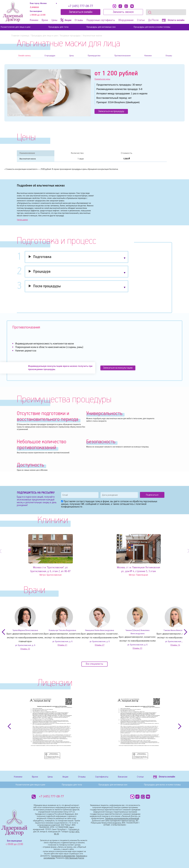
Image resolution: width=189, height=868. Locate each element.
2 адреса (34, 7)
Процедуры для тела (58, 27)
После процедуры (47, 287)
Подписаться (152, 495)
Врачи (45, 20)
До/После (153, 20)
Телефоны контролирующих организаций (122, 819)
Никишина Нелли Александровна (100, 631)
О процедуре (50, 56)
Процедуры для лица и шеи (44, 36)
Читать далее (22, 220)
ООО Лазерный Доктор (75, 859)
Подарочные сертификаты (101, 20)
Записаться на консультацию (120, 368)
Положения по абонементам (63, 856)
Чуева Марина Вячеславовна (25, 631)
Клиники (34, 20)
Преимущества (94, 56)
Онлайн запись (24, 56)
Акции (64, 778)
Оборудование (126, 20)
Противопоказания (122, 56)
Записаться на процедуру (114, 112)
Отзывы (79, 20)
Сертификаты (100, 778)
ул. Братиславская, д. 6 (25, 646)
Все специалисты (95, 666)
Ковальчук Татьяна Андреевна (62, 631)
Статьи (141, 20)
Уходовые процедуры (70, 36)
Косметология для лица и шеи (16, 27)
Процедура (42, 272)
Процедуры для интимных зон (101, 27)
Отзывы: (25, 650)
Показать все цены (102, 79)
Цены (54, 20)
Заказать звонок (123, 12)
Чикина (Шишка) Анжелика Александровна (140, 631)
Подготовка (42, 258)
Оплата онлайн (173, 20)
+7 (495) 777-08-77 (81, 6)
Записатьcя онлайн (81, 12)
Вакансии (121, 778)
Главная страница (20, 36)
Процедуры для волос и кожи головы (152, 27)
